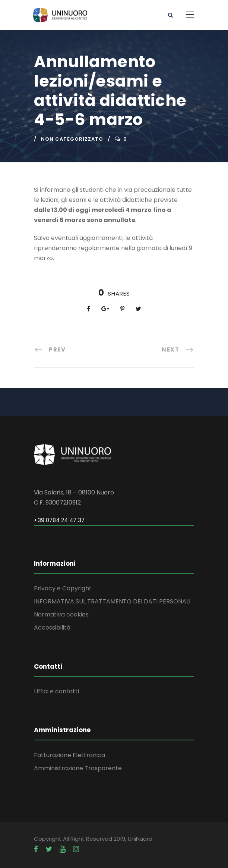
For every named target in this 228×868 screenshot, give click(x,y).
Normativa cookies (61, 614)
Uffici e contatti (56, 691)
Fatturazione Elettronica (69, 755)
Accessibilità (52, 627)
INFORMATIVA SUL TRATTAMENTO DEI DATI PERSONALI (112, 601)
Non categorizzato (72, 139)
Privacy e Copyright (63, 588)
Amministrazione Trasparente (78, 768)
